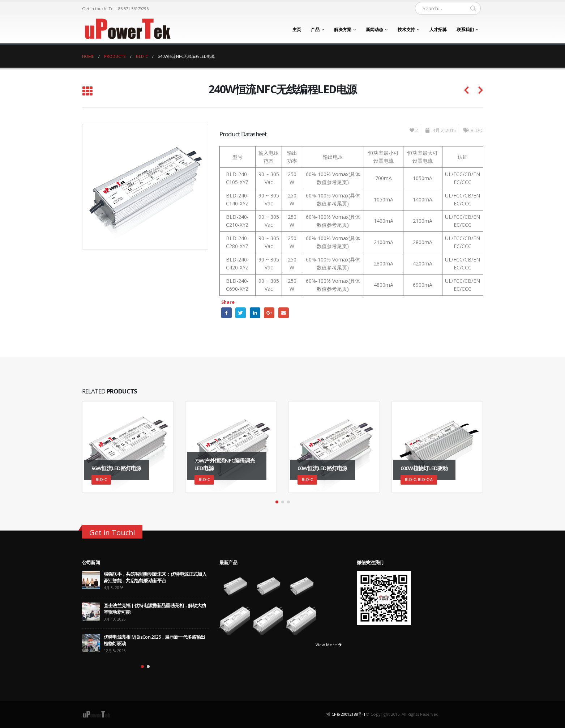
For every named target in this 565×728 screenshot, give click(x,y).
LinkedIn (255, 313)
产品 (315, 29)
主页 (297, 29)
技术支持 (406, 29)
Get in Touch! (112, 532)
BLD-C (477, 130)
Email (284, 313)
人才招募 (438, 29)
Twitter (241, 313)
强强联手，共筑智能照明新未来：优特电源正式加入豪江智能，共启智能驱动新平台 (155, 577)
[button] (277, 502)
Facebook (226, 313)
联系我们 (465, 29)
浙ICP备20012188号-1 (346, 714)
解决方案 (343, 29)
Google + (269, 313)
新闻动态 (374, 29)
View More (329, 645)
